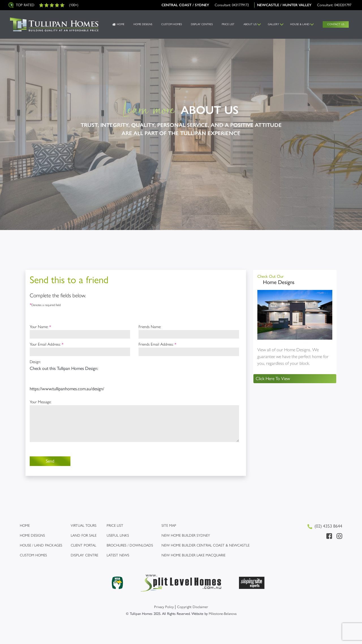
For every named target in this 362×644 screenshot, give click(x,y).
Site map (169, 525)
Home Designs (143, 24)
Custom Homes (172, 24)
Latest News (118, 555)
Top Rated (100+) (43, 5)
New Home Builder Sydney (186, 535)
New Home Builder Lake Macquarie (193, 555)
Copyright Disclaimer (193, 607)
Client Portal (83, 545)
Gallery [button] (273, 24)
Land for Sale (84, 535)
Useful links (118, 535)
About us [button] (250, 24)
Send (50, 461)
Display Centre (84, 555)
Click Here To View (273, 379)
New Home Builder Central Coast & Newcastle (205, 545)
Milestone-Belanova (223, 614)
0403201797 (343, 5)
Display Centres (202, 24)
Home (121, 24)
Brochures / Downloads (130, 545)
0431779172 (240, 5)
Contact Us (336, 24)
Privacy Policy (164, 607)
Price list (115, 525)
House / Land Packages (41, 545)
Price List (228, 24)
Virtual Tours (84, 525)
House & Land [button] (300, 24)
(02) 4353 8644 (325, 526)
